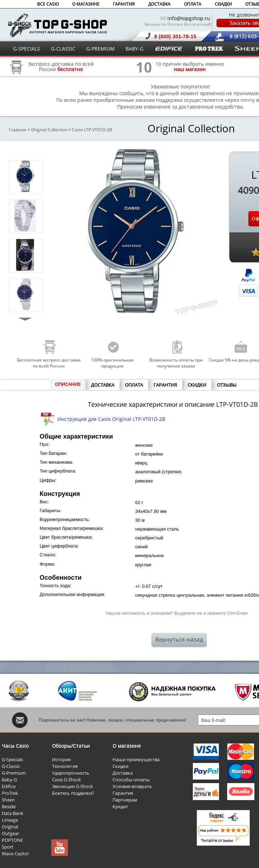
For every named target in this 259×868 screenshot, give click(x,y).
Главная (18, 130)
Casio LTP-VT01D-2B (92, 130)
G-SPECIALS (27, 49)
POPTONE (12, 840)
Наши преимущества (136, 759)
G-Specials (12, 759)
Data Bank (13, 813)
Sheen (8, 800)
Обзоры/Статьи (71, 746)
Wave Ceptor (15, 853)
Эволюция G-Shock (73, 786)
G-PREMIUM (100, 49)
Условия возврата (132, 786)
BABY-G (134, 49)
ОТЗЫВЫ (227, 385)
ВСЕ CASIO (48, 4)
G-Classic (11, 766)
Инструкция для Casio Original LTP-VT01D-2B (111, 419)
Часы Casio (15, 746)
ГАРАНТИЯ (124, 4)
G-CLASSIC (63, 49)
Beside (9, 806)
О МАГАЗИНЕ (86, 4)
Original (10, 827)
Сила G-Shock (67, 780)
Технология (65, 766)
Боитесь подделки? (73, 793)
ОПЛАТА (193, 4)
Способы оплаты (131, 780)
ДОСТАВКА (159, 4)
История (61, 759)
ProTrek (10, 793)
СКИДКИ (223, 4)
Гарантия (123, 793)
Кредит (120, 806)
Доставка (123, 773)
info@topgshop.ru (189, 18)
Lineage (10, 820)
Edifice (9, 786)
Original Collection (49, 130)
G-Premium (14, 773)
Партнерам (125, 800)
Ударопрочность (71, 773)
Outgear (10, 833)
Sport (8, 847)
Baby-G (9, 780)
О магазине (127, 746)
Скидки (120, 766)
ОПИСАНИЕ (68, 384)
